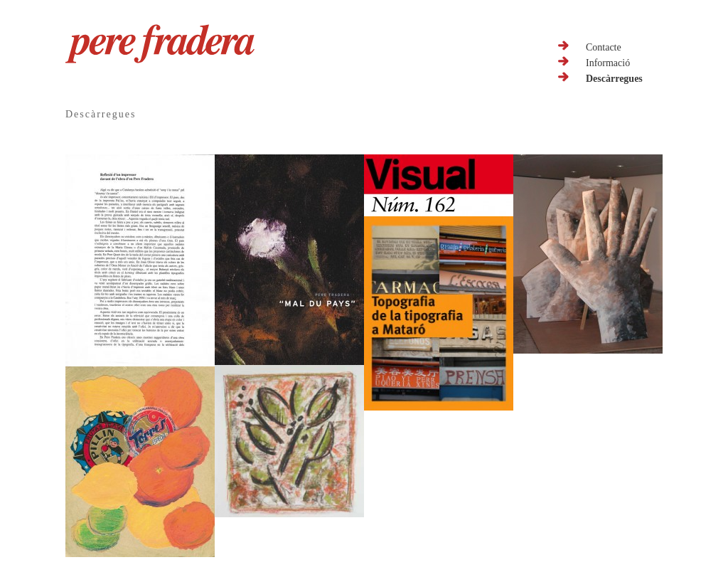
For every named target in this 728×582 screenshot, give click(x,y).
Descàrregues (614, 79)
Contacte (604, 47)
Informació (608, 63)
